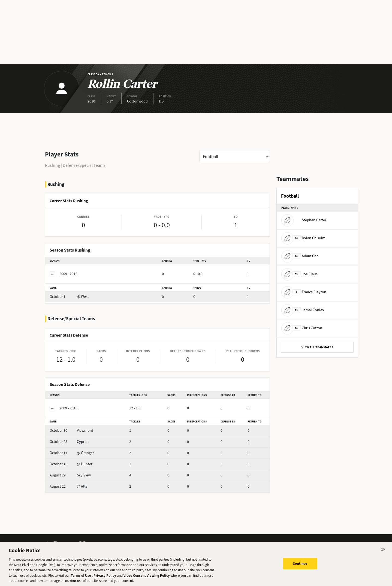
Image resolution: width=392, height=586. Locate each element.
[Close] (383, 556)
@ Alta (69, 486)
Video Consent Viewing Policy (147, 581)
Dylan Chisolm (303, 238)
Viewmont (71, 431)
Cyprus (69, 442)
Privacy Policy (105, 581)
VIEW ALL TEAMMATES (317, 347)
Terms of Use (81, 581)
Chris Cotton (302, 328)
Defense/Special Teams (84, 165)
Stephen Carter (304, 220)
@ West (69, 297)
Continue (300, 569)
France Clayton (304, 292)
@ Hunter (71, 464)
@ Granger (72, 453)
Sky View (70, 475)
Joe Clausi (300, 274)
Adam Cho (300, 256)
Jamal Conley (303, 310)
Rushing (52, 165)
